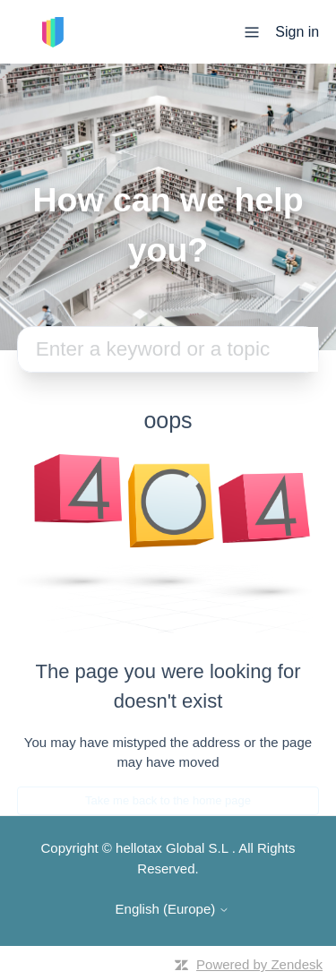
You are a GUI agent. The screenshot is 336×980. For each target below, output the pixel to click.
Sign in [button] (297, 32)
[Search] (168, 349)
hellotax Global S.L (172, 848)
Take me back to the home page (168, 800)
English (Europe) (173, 909)
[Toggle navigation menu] (252, 31)
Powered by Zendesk (259, 964)
